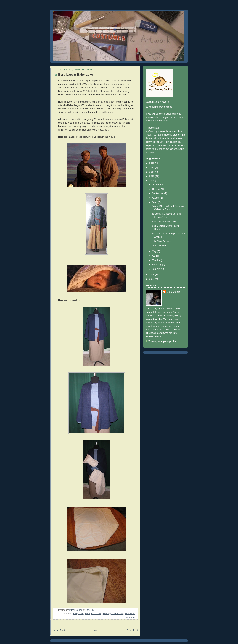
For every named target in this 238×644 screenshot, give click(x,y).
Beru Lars (96, 614)
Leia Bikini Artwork (161, 241)
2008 (152, 275)
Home (96, 630)
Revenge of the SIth (113, 614)
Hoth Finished (159, 246)
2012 (152, 168)
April (155, 256)
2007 (152, 279)
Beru (87, 614)
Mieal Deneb (173, 292)
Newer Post (59, 630)
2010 (152, 176)
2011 (152, 172)
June (155, 202)
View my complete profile (162, 341)
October (157, 189)
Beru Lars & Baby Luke (164, 222)
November (158, 185)
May (155, 251)
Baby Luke (78, 614)
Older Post (132, 630)
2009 (152, 181)
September (158, 193)
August (156, 198)
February (157, 265)
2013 (152, 163)
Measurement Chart (160, 121)
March (156, 260)
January (157, 269)
